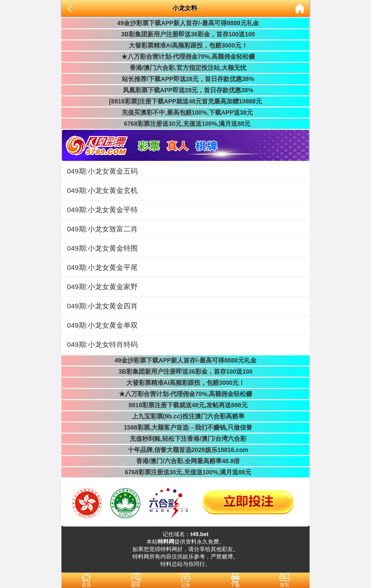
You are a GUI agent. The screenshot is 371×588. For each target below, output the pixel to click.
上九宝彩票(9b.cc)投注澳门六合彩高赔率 (185, 416)
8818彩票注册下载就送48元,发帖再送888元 (185, 405)
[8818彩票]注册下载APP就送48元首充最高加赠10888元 (185, 101)
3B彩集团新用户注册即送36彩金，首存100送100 (185, 34)
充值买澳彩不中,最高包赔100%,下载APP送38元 (185, 112)
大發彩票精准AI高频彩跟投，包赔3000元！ (185, 45)
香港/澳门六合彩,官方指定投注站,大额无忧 (186, 68)
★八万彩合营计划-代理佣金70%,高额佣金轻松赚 (185, 57)
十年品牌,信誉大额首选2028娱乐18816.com (186, 450)
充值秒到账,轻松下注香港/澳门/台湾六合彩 (186, 439)
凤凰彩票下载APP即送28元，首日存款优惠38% (185, 90)
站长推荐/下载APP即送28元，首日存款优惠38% (185, 79)
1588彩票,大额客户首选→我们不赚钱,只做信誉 (185, 427)
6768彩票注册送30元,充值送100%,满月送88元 (185, 124)
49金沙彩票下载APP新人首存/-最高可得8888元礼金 (185, 23)
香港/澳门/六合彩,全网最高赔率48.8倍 (185, 461)
